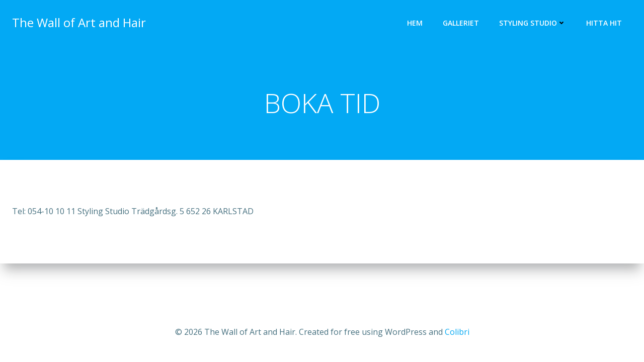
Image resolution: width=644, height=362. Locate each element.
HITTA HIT (604, 23)
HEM (415, 23)
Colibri (457, 332)
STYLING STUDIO (533, 23)
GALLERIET (461, 23)
